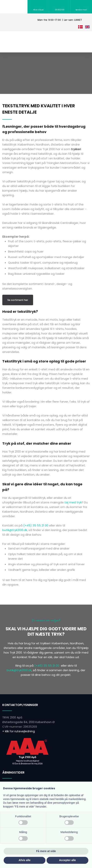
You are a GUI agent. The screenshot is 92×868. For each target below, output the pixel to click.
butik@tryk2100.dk (15, 530)
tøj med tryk (73, 502)
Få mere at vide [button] (46, 851)
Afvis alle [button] (25, 860)
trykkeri (76, 149)
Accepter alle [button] (67, 860)
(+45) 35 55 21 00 (36, 525)
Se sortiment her (18, 300)
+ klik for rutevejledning (19, 731)
